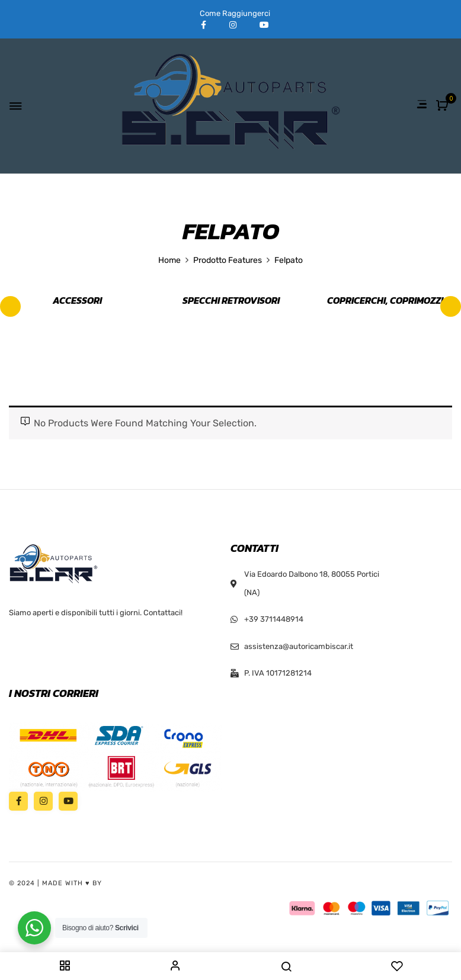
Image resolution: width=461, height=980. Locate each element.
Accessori (77, 301)
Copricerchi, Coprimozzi (385, 301)
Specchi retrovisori (231, 301)
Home (169, 260)
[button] (444, 106)
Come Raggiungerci (235, 13)
